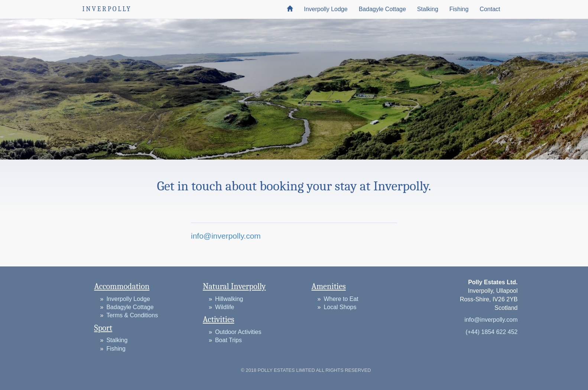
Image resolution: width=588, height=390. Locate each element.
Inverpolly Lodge (326, 9)
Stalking (428, 9)
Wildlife (225, 307)
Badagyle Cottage (382, 9)
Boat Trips (228, 340)
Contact (490, 9)
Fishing (459, 9)
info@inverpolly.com (226, 236)
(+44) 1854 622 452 (491, 332)
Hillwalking (229, 299)
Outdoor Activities (238, 332)
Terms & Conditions (132, 315)
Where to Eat (341, 299)
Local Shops (340, 307)
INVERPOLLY (107, 9)
